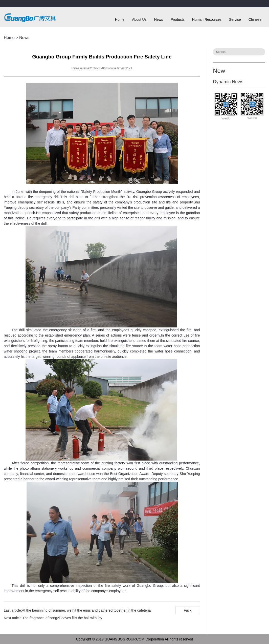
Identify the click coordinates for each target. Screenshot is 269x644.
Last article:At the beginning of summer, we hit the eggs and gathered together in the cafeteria (77, 610)
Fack (188, 610)
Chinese (255, 19)
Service (235, 19)
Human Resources (207, 19)
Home (120, 19)
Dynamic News (228, 82)
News (159, 19)
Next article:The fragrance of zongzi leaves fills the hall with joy (53, 618)
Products (178, 19)
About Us (139, 19)
